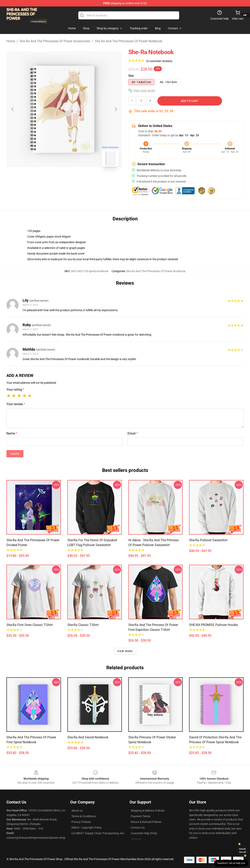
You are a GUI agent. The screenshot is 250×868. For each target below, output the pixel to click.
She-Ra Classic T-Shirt (83, 625)
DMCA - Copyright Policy (87, 828)
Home (11, 41)
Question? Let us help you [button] (231, 863)
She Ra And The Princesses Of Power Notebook (129, 41)
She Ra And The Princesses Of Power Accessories (55, 41)
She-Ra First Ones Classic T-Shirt (30, 625)
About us (77, 811)
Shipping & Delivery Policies (148, 811)
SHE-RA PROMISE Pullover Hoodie (213, 625)
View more (125, 651)
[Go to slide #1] (54, 179)
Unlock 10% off (242, 851)
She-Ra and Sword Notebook (88, 737)
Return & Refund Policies (146, 822)
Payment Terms (141, 816)
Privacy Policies (81, 822)
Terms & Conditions (84, 816)
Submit (15, 454)
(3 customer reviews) (159, 61)
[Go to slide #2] (75, 179)
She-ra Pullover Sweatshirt (208, 540)
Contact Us (138, 828)
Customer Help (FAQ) (144, 833)
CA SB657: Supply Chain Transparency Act (98, 833)
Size (131, 76)
